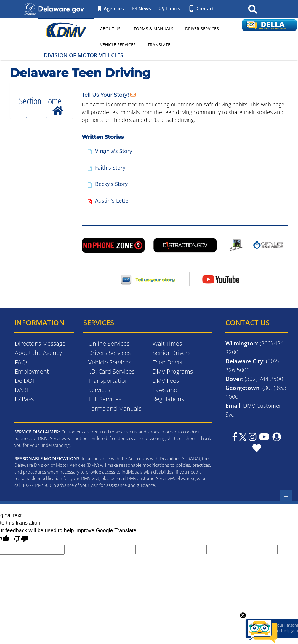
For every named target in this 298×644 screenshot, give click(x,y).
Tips (32, 198)
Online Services (109, 343)
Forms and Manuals (115, 408)
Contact (201, 9)
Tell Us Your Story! (105, 95)
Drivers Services (109, 353)
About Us (110, 29)
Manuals (37, 142)
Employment (32, 371)
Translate (159, 45)
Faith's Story (110, 168)
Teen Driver (168, 362)
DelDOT (25, 381)
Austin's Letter (113, 200)
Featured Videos (47, 187)
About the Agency (38, 353)
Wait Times (167, 343)
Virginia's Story (114, 151)
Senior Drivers (172, 353)
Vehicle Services (118, 45)
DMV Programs (173, 371)
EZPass (24, 399)
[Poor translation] (21, 540)
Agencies (110, 9)
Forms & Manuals (154, 29)
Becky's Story (111, 184)
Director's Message (40, 343)
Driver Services (202, 29)
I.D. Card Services (111, 371)
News (141, 9)
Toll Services (105, 399)
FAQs (22, 362)
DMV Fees (166, 381)
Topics (169, 9)
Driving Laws (42, 154)
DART (22, 390)
